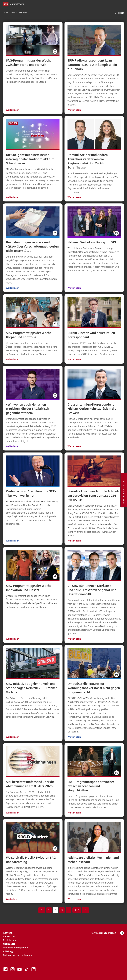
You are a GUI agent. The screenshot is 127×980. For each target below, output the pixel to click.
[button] (122, 4)
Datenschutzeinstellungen (17, 955)
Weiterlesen (13, 110)
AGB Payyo (9, 951)
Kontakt (7, 933)
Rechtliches (9, 940)
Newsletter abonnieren (107, 933)
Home (6, 13)
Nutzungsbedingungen (15, 948)
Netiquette (9, 944)
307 (77, 910)
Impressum (9, 936)
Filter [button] (119, 13)
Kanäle (14, 13)
